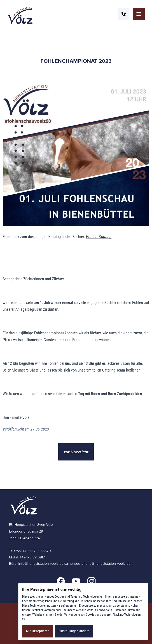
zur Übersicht (76, 452)
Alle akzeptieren (38, 631)
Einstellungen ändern (74, 631)
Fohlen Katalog (99, 237)
